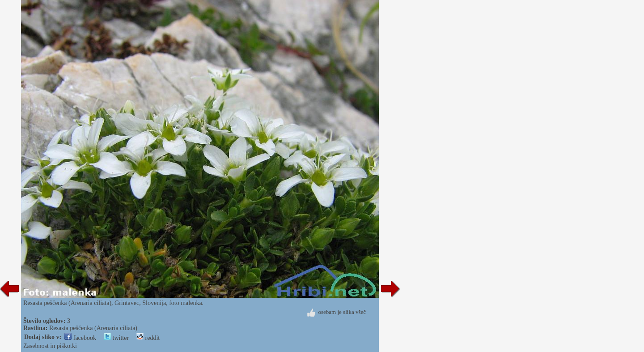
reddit (148, 338)
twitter (116, 338)
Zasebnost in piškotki (50, 346)
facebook (80, 338)
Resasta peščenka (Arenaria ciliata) (93, 328)
